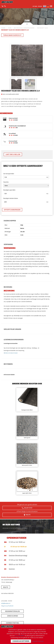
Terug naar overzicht (12, 35)
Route (27, 515)
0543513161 (27, 508)
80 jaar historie (11, 525)
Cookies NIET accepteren (38, 641)
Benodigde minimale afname (11, 198)
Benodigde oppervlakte (9, 190)
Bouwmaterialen (12, 611)
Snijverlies (6, 182)
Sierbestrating (12, 623)
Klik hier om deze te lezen (11, 353)
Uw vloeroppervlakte (9, 174)
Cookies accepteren (21, 641)
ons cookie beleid (20, 636)
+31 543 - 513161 (37, 6)
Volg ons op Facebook (7, 606)
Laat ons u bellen (13, 154)
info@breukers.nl (6, 603)
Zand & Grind (12, 616)
